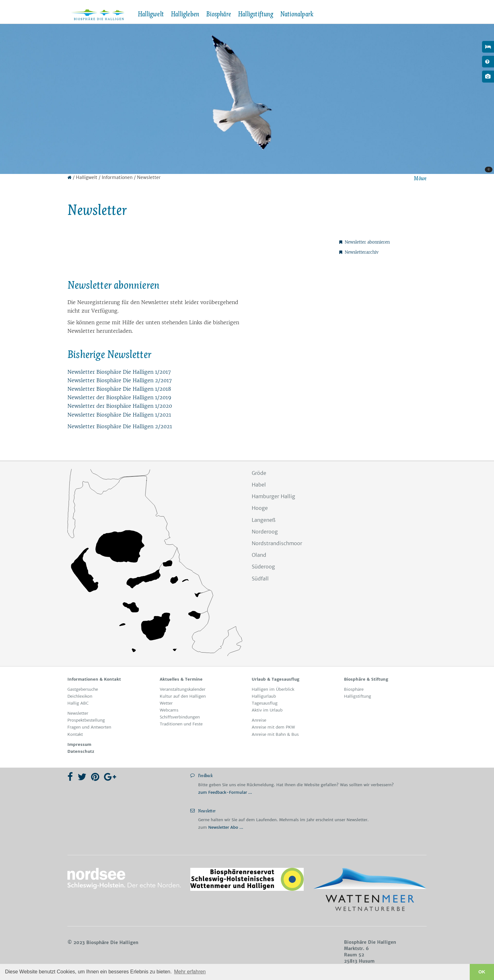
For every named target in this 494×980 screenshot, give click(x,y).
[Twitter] (82, 777)
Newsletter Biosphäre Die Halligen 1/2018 (119, 389)
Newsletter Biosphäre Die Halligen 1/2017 (119, 372)
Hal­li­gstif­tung (358, 696)
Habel (259, 485)
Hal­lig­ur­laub (264, 696)
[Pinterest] (95, 777)
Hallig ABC (78, 703)
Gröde (259, 473)
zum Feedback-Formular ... (225, 792)
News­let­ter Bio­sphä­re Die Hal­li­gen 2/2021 (120, 426)
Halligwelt (151, 14)
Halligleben (185, 14)
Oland (259, 555)
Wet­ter (166, 703)
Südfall (260, 579)
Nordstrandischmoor (277, 543)
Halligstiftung (256, 14)
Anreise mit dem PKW (273, 727)
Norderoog (265, 532)
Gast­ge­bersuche (83, 689)
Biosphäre (218, 14)
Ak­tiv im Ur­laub (267, 710)
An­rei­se (259, 720)
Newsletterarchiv (359, 252)
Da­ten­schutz (81, 751)
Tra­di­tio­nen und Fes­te (181, 724)
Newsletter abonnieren (365, 242)
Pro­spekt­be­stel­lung (86, 720)
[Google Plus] (110, 777)
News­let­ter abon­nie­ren (113, 285)
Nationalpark (297, 14)
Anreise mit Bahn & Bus (275, 734)
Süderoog (263, 567)
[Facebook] (70, 777)
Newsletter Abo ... (226, 827)
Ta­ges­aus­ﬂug (265, 703)
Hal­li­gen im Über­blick (273, 689)
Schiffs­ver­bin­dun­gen (180, 717)
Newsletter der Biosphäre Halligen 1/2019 (119, 397)
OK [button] (482, 972)
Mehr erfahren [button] (190, 972)
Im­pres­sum (79, 744)
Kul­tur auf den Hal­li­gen (183, 696)
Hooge (260, 508)
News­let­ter (78, 713)
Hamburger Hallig (273, 496)
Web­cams (169, 710)
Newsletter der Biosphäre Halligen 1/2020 (120, 406)
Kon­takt (75, 734)
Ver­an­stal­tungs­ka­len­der (183, 689)
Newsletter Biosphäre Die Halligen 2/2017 (120, 380)
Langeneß (264, 520)
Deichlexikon (80, 696)
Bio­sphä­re (354, 689)
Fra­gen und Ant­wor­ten (89, 727)
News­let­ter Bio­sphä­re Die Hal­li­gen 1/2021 (119, 415)
